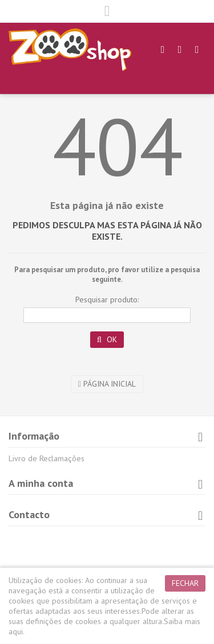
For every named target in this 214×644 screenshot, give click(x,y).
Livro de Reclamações (47, 458)
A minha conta (41, 483)
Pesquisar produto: (107, 300)
